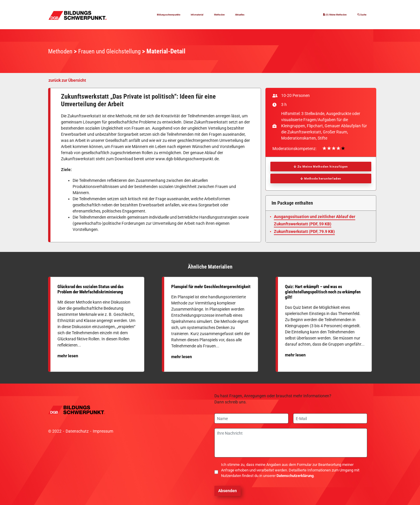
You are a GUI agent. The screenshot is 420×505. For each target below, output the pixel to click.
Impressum (103, 431)
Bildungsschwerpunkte (156, 15)
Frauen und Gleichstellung (113, 51)
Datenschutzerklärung (295, 476)
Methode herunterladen (321, 179)
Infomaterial (200, 15)
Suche (358, 15)
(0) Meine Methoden (318, 15)
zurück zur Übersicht (67, 80)
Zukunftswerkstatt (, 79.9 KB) (304, 231)
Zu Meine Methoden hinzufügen (321, 167)
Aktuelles (259, 15)
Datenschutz (77, 431)
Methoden (230, 15)
